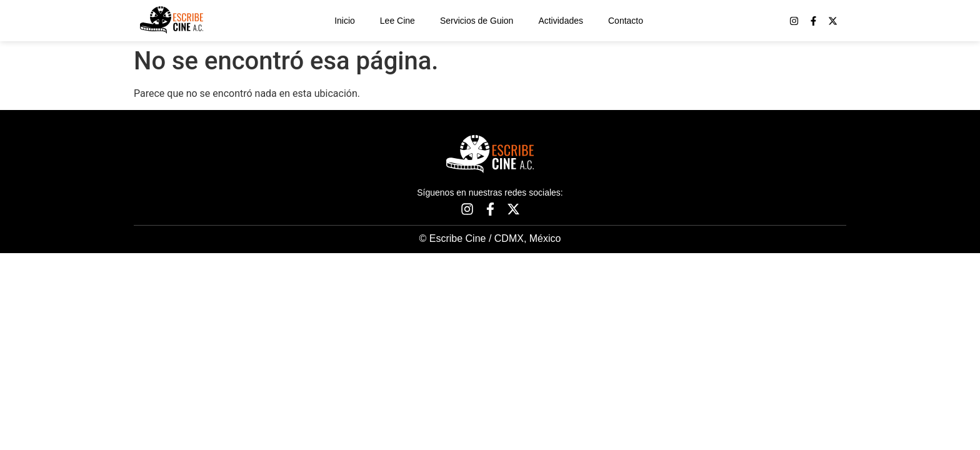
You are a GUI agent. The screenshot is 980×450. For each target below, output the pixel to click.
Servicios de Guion (477, 21)
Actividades (561, 21)
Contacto (626, 21)
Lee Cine (397, 21)
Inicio (345, 21)
